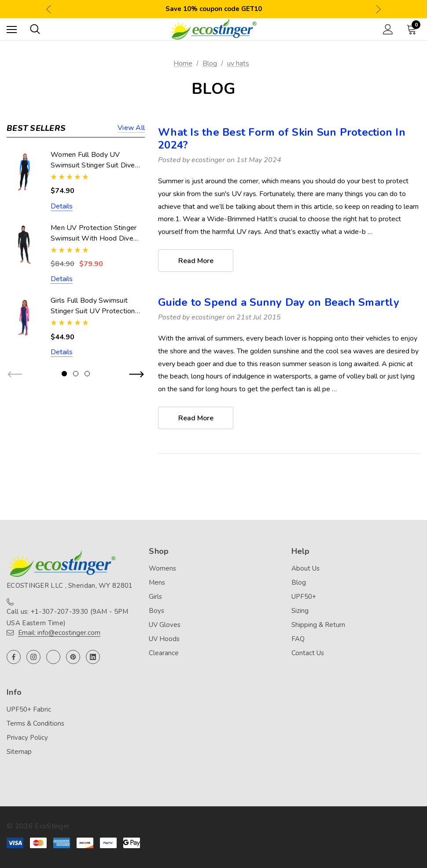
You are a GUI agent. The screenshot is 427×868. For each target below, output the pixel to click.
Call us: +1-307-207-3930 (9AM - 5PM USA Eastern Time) (68, 617)
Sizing (300, 611)
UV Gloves (165, 625)
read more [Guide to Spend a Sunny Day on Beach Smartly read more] (196, 418)
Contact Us (308, 653)
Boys (156, 611)
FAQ (298, 639)
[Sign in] (388, 29)
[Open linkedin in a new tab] (93, 657)
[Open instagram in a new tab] (33, 657)
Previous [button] (49, 9)
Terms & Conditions (35, 724)
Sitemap (19, 752)
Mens (157, 583)
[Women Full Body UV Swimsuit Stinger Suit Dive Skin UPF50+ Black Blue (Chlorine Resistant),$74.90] (24, 172)
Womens (162, 569)
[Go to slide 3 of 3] (87, 374)
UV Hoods (164, 639)
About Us (306, 569)
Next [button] (378, 9)
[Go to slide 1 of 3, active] (64, 374)
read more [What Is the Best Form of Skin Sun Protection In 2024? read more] (196, 261)
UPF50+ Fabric (29, 710)
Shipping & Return (318, 625)
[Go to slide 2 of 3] (76, 374)
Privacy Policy (27, 738)
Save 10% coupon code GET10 (214, 9)
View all (131, 128)
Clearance (164, 653)
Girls (155, 597)
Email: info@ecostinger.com (59, 633)
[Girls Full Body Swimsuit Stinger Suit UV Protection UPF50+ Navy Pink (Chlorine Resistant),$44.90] (24, 317)
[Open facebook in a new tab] (14, 657)
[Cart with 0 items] (413, 29)
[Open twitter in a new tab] (53, 657)
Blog (299, 583)
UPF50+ (304, 597)
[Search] (35, 29)
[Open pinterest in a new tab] (73, 657)
